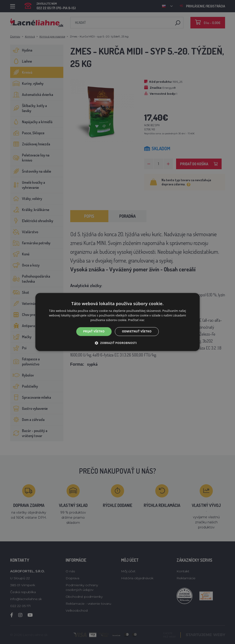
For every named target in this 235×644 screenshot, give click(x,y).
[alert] (117, 322)
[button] (117, 343)
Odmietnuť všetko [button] (137, 331)
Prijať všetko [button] (94, 331)
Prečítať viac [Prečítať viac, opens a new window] (136, 320)
